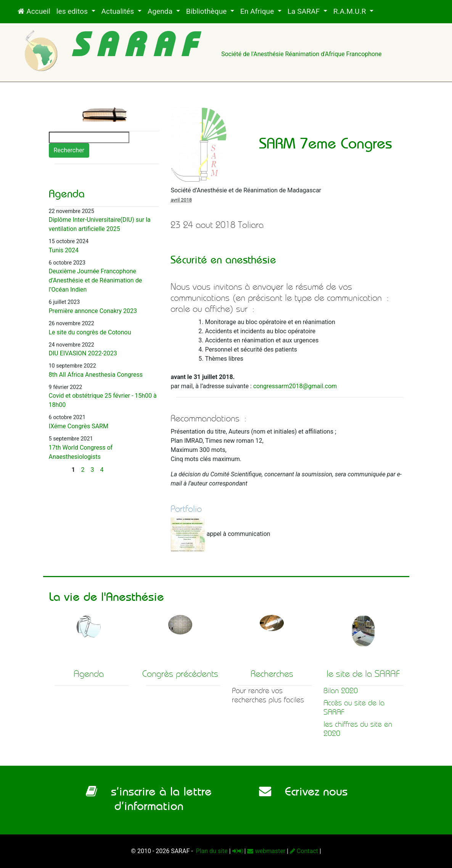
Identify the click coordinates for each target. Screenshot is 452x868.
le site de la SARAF (363, 674)
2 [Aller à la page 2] (83, 470)
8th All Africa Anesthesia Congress (96, 375)
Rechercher (69, 150)
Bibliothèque (207, 11)
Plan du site (211, 851)
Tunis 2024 (64, 250)
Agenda (161, 11)
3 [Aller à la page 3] (92, 470)
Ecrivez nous (303, 791)
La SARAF (305, 11)
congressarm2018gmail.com (295, 386)
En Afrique (258, 11)
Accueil (34, 11)
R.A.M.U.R (351, 11)
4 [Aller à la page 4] (102, 470)
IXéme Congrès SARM (79, 426)
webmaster (266, 851)
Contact (304, 851)
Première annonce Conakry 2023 (93, 311)
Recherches (272, 674)
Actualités (119, 11)
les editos (73, 11)
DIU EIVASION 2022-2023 (83, 353)
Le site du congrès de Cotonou (90, 332)
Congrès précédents (180, 674)
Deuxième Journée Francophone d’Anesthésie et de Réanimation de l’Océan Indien (96, 280)
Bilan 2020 (341, 691)
